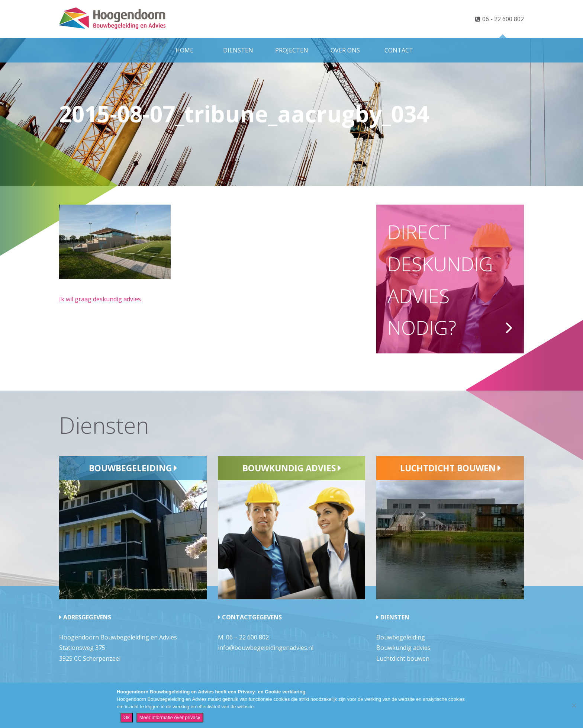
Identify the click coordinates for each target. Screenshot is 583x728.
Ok (127, 717)
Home (184, 50)
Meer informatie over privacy (170, 717)
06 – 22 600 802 (247, 637)
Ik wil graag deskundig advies (100, 299)
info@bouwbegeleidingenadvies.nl (266, 648)
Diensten (238, 50)
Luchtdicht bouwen (448, 468)
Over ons (345, 50)
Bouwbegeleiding (130, 468)
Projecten (292, 50)
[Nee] (574, 705)
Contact (399, 50)
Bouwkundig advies (289, 468)
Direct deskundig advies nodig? (440, 279)
